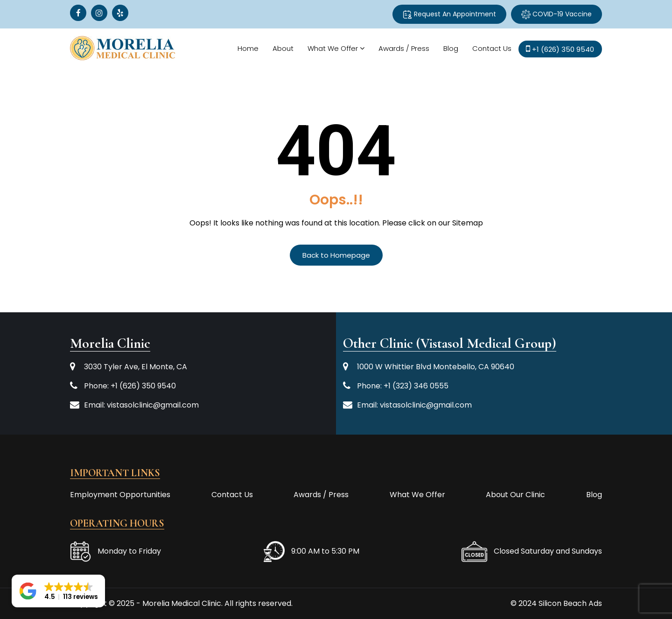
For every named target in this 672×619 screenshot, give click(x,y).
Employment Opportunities (120, 495)
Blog (450, 48)
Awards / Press (403, 48)
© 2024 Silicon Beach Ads (556, 603)
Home (248, 48)
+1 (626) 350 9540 (143, 386)
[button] (58, 591)
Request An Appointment (449, 14)
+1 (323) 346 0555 (416, 386)
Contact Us (491, 48)
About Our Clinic (515, 495)
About (283, 48)
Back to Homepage (336, 255)
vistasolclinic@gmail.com (153, 405)
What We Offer (332, 48)
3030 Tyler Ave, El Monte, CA (136, 367)
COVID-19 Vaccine (556, 14)
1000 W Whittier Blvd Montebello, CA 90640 (436, 367)
